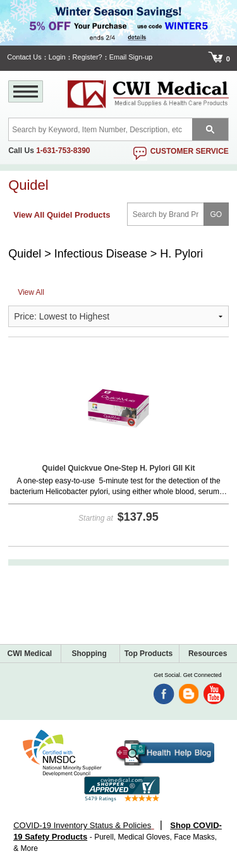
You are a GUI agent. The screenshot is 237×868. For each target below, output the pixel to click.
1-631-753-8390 (63, 151)
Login (57, 57)
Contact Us (24, 57)
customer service (190, 151)
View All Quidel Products (62, 215)
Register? (88, 57)
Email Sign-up (131, 57)
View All (31, 292)
